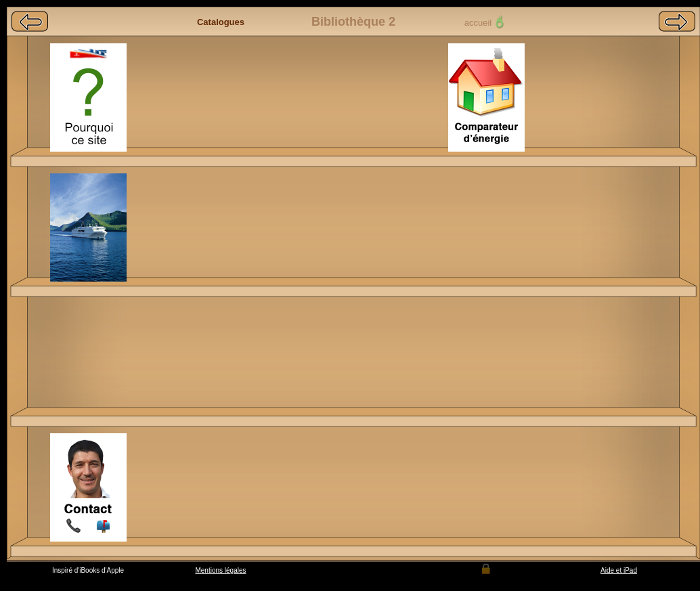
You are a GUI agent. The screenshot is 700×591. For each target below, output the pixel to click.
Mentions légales (220, 570)
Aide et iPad (619, 570)
